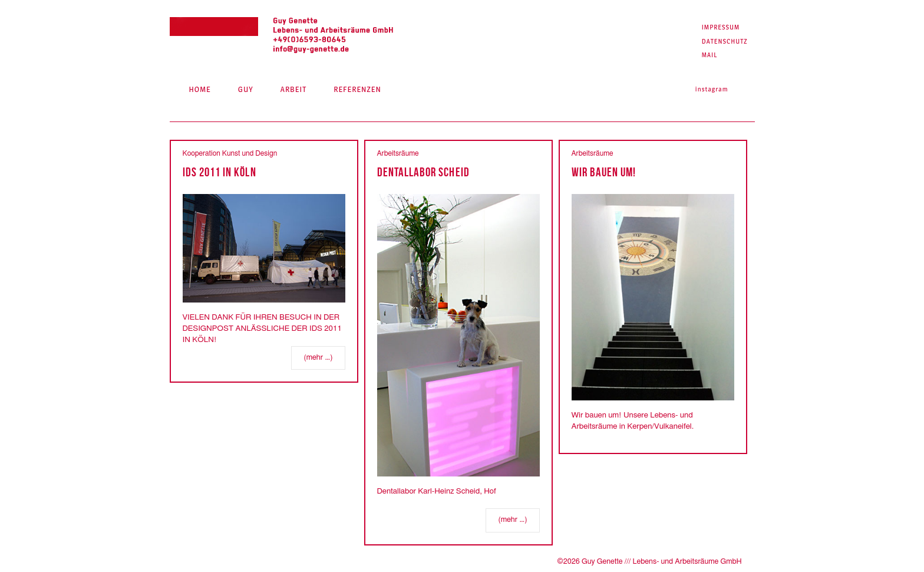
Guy (246, 89)
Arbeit (293, 89)
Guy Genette (282, 36)
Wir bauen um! (604, 172)
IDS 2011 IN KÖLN (220, 172)
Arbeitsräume (398, 153)
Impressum (721, 27)
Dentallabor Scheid (423, 172)
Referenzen (357, 89)
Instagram (712, 89)
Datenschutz (725, 41)
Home (199, 89)
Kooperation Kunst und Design (230, 153)
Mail (710, 55)
